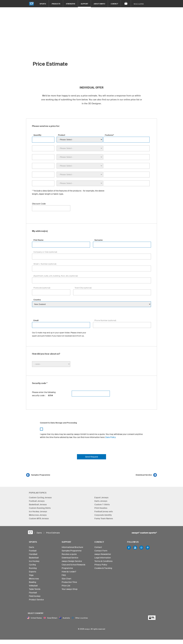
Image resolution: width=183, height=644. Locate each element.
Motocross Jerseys (38, 515)
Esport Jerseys (101, 498)
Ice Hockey (34, 561)
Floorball (33, 593)
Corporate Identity (103, 515)
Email (36, 320)
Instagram (141, 548)
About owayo (99, 4)
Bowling (33, 582)
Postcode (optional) (42, 288)
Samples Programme (41, 475)
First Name (38, 240)
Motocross (34, 579)
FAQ (64, 575)
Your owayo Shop (70, 589)
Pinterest (148, 548)
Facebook (129, 548)
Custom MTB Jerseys (39, 518)
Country (37, 300)
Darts (31, 547)
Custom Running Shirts (40, 508)
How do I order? (69, 572)
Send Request (92, 457)
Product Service (36, 600)
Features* (109, 135)
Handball (33, 554)
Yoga (31, 575)
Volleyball (33, 586)
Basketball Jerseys (38, 505)
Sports (43, 4)
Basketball (34, 558)
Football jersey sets (104, 512)
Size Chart (66, 579)
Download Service (144, 475)
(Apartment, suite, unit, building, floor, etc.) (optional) (56, 276)
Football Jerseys (37, 501)
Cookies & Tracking (103, 568)
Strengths (70, 4)
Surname (99, 240)
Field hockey (35, 596)
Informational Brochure (72, 547)
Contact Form (101, 551)
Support (84, 4)
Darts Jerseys (101, 501)
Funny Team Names (104, 518)
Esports (33, 572)
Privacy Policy (101, 565)
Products (56, 4)
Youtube (135, 548)
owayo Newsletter (103, 554)
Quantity (37, 135)
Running (33, 568)
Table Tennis (35, 589)
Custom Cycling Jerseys (40, 498)
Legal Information (103, 558)
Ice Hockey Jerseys (38, 512)
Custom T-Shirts (102, 505)
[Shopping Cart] (126, 4)
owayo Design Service (72, 561)
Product (62, 135)
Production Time (69, 582)
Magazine (139, 4)
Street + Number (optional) (45, 264)
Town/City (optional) (83, 288)
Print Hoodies (101, 508)
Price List (66, 586)
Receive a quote (69, 554)
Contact (114, 4)
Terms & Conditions (103, 561)
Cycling (32, 565)
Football (33, 551)
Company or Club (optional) (45, 252)
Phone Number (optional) (105, 320)
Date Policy (111, 437)
